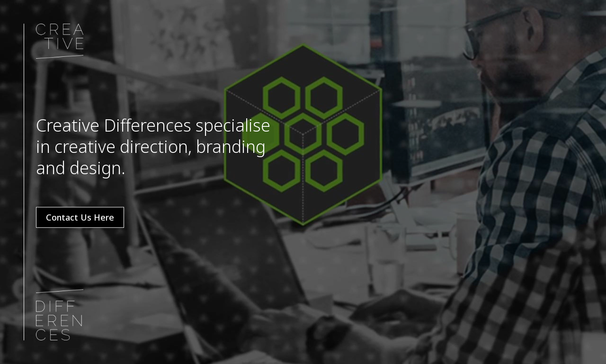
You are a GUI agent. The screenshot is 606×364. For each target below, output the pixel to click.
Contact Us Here (80, 217)
